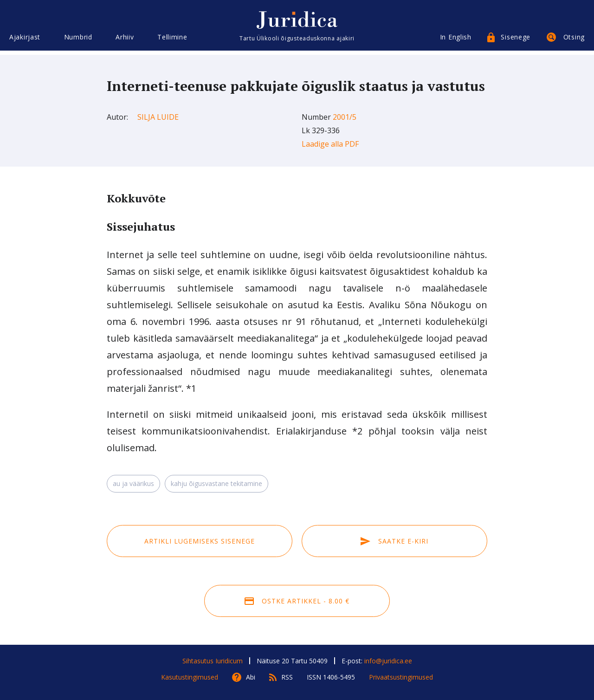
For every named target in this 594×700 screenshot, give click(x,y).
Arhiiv (125, 41)
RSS (287, 677)
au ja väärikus (133, 483)
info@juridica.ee (388, 661)
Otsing (574, 41)
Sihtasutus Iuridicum (213, 661)
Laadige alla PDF (330, 144)
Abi (251, 677)
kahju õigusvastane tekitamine (216, 483)
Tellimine (172, 41)
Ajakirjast (25, 41)
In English (456, 41)
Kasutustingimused (190, 677)
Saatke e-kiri (394, 541)
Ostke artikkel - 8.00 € (297, 601)
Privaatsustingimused (401, 677)
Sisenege (516, 41)
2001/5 (345, 117)
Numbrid (78, 41)
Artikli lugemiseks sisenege (200, 541)
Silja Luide (158, 117)
